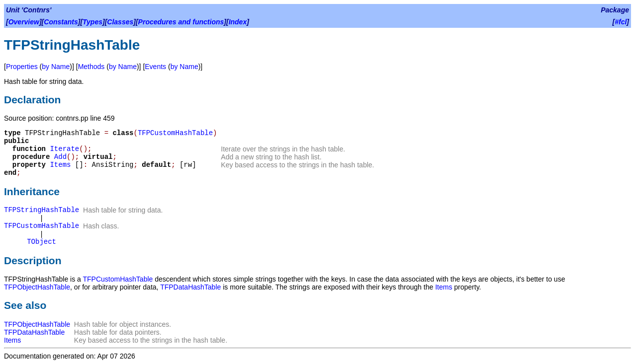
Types (92, 22)
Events (155, 67)
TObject (42, 242)
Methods (91, 67)
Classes (120, 22)
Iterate (64, 149)
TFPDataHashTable (190, 287)
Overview (24, 22)
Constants (61, 22)
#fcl (621, 22)
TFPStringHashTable (42, 210)
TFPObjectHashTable (37, 287)
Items (60, 165)
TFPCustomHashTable (175, 133)
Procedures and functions (181, 22)
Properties (22, 67)
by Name (56, 67)
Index (238, 22)
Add (60, 157)
